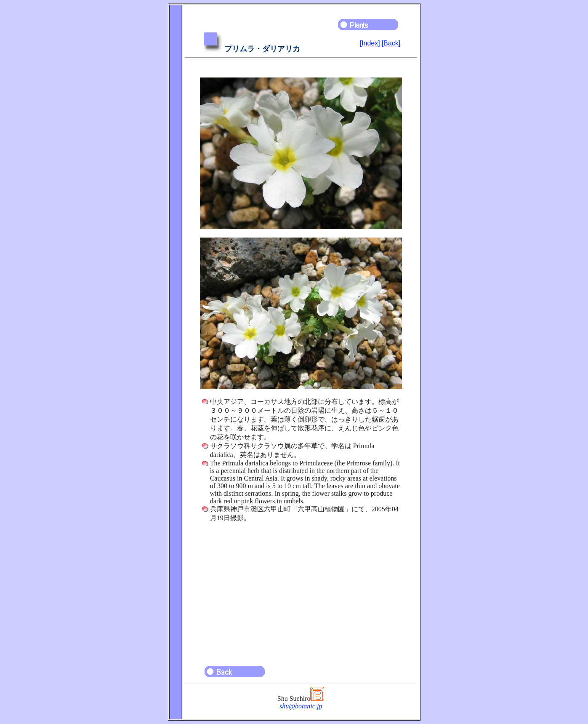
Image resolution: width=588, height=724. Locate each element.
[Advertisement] (301, 590)
